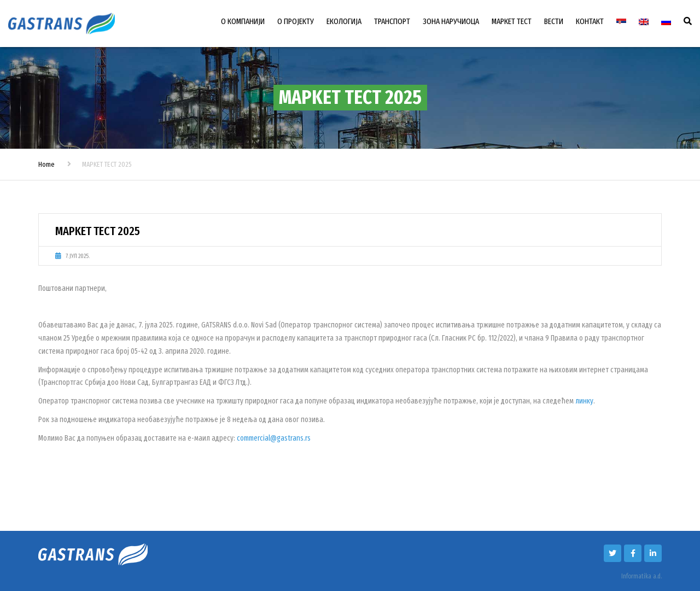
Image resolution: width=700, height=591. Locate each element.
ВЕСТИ (554, 21)
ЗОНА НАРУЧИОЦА (451, 21)
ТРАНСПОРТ (392, 21)
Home (46, 164)
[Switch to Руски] (666, 22)
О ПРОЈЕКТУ (296, 21)
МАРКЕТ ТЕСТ (512, 21)
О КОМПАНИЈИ (243, 21)
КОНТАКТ (590, 21)
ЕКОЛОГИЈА (344, 21)
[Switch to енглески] (644, 22)
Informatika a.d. (641, 576)
